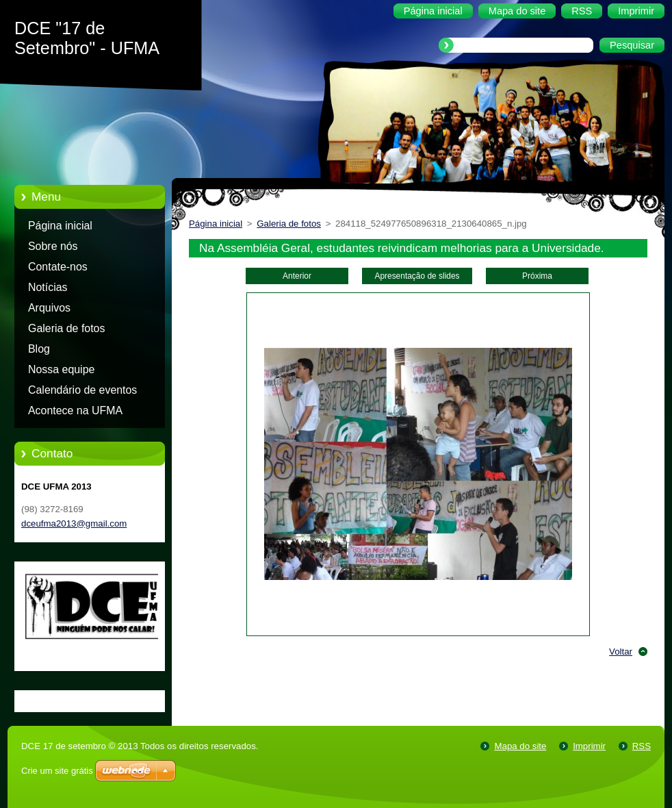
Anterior (297, 276)
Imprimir (589, 746)
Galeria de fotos (66, 328)
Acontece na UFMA (75, 411)
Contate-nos (58, 267)
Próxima (537, 276)
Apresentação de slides (417, 276)
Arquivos (49, 308)
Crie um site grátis (57, 771)
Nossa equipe (61, 369)
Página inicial (60, 226)
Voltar (621, 652)
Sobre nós (53, 246)
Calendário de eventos (82, 390)
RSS (642, 746)
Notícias (48, 287)
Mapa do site (520, 746)
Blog (39, 349)
